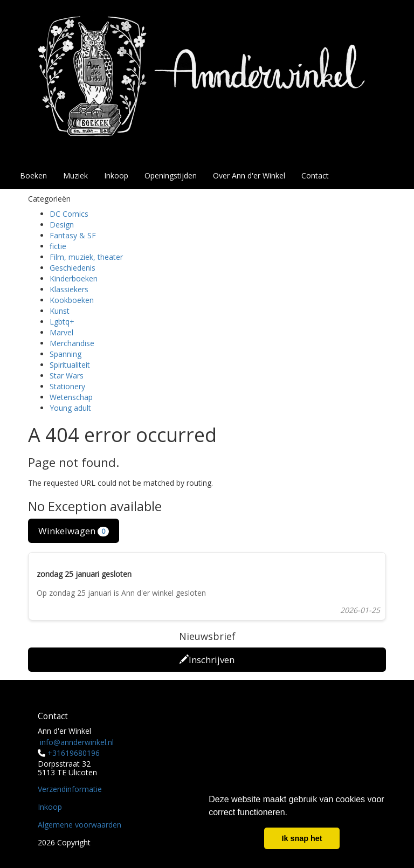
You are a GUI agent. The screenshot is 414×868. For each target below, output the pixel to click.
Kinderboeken (74, 278)
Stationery (67, 386)
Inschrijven (207, 660)
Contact (315, 175)
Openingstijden (171, 175)
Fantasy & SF (73, 235)
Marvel (61, 332)
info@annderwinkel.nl (77, 742)
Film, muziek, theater (86, 257)
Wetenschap (71, 397)
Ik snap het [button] (302, 838)
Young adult (70, 408)
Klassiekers (69, 289)
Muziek (75, 175)
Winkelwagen (74, 531)
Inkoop (116, 175)
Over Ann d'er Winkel (249, 175)
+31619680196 (74, 753)
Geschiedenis (73, 268)
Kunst (60, 311)
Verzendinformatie (70, 789)
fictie (58, 246)
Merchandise (72, 343)
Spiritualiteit (70, 365)
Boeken (33, 175)
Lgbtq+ (62, 322)
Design (62, 225)
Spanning (65, 354)
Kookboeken (72, 300)
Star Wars (67, 376)
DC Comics (69, 214)
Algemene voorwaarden (80, 825)
